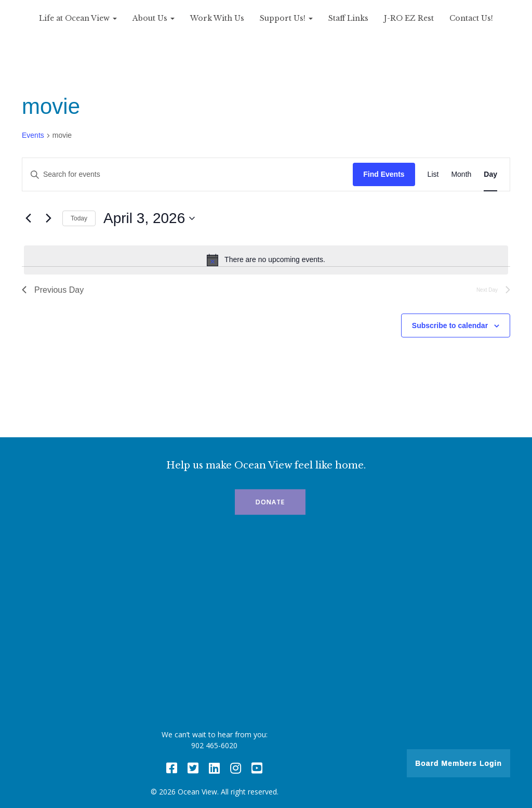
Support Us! (286, 18)
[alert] (266, 260)
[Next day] (48, 218)
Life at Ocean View (78, 18)
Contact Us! (471, 18)
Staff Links (348, 18)
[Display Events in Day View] (490, 174)
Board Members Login (458, 763)
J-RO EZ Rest (409, 18)
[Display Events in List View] (433, 174)
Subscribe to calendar (450, 325)
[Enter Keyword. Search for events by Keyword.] (188, 174)
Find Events (384, 174)
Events (33, 135)
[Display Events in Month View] (461, 174)
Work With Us (217, 18)
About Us (154, 18)
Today (79, 218)
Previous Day (53, 290)
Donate (270, 502)
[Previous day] (28, 218)
